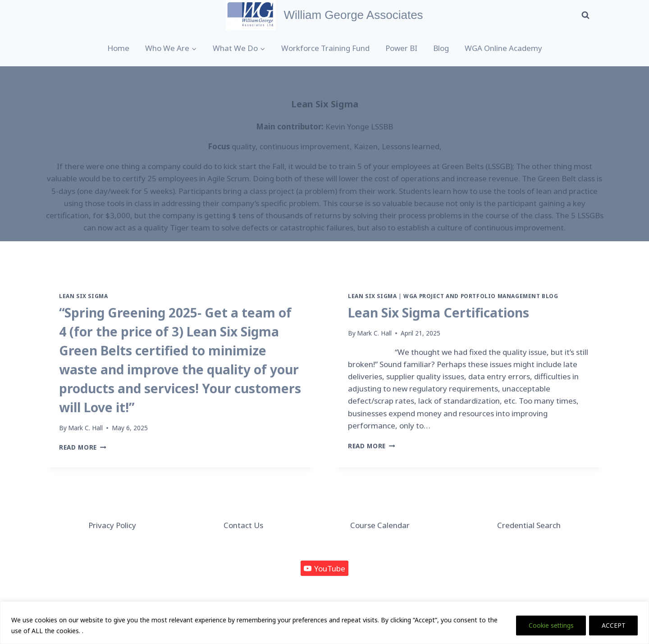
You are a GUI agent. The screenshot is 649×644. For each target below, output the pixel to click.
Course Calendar (380, 525)
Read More (83, 447)
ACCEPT (613, 625)
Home (118, 48)
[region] (324, 623)
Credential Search (529, 525)
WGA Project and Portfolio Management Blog (481, 296)
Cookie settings (548, 625)
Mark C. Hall (85, 428)
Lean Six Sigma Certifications (439, 313)
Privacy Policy (112, 525)
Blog (441, 48)
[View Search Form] (585, 15)
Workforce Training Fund (325, 48)
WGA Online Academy (503, 48)
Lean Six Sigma (83, 296)
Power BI (401, 48)
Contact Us (243, 525)
